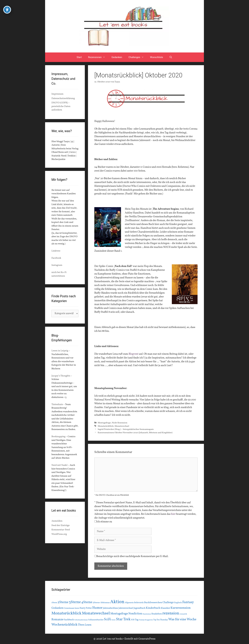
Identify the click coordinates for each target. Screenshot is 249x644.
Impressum (57, 94)
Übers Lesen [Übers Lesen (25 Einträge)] (85, 625)
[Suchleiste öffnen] (171, 57)
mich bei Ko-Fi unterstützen (59, 274)
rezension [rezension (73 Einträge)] (171, 613)
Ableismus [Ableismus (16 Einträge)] (105, 603)
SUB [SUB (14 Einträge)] (133, 620)
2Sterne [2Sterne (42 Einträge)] (63, 602)
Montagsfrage (104, 423)
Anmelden (57, 521)
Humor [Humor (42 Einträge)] (97, 608)
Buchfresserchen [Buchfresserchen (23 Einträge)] (153, 603)
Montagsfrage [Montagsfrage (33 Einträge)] (119, 614)
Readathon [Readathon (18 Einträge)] (157, 614)
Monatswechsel (122, 426)
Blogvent (133, 354)
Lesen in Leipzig (60, 351)
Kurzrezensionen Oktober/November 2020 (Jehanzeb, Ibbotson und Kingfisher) (135, 433)
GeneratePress (147, 639)
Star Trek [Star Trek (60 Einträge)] (123, 619)
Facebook (56, 258)
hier (173, 514)
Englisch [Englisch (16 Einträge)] (178, 603)
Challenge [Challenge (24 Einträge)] (168, 603)
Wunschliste (156, 57)
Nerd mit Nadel (59, 465)
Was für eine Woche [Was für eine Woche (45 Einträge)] (182, 619)
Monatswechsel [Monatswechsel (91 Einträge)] (96, 613)
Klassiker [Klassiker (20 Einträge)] (165, 608)
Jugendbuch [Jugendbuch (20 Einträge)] (140, 608)
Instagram (57, 265)
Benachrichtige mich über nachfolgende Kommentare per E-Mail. (131, 556)
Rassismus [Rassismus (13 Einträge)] (147, 614)
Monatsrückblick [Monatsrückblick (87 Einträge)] (66, 613)
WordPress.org (59, 534)
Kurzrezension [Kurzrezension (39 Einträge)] (181, 608)
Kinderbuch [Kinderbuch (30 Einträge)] (153, 608)
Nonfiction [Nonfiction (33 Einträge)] (135, 614)
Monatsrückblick (106, 426)
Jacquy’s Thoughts (61, 376)
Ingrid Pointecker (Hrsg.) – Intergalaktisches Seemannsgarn (126, 429)
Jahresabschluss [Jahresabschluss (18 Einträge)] (111, 608)
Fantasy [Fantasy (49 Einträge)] (188, 602)
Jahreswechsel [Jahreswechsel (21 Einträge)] (126, 608)
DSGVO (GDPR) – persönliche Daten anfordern (61, 106)
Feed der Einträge (61, 525)
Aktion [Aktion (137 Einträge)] (117, 602)
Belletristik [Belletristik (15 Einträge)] (139, 603)
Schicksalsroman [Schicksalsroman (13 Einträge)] (81, 620)
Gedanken (117, 57)
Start (79, 57)
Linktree (56, 251)
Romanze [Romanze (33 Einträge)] (57, 620)
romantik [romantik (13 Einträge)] (183, 614)
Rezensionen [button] (98, 57)
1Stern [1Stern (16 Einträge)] (54, 603)
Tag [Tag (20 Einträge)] (137, 620)
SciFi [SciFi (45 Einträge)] (108, 619)
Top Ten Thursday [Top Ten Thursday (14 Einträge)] (161, 620)
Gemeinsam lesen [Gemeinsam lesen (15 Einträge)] (72, 608)
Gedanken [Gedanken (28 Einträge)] (57, 608)
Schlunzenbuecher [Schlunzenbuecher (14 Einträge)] (96, 620)
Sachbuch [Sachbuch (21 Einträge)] (69, 620)
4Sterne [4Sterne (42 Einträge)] (87, 602)
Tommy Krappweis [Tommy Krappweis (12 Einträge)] (146, 620)
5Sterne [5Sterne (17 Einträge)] (96, 603)
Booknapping (58, 437)
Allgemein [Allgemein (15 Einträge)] (129, 603)
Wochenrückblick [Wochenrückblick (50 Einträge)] (64, 625)
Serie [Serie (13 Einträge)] (113, 620)
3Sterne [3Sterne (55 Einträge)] (75, 602)
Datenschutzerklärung (63, 98)
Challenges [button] (138, 57)
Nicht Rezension (120, 423)
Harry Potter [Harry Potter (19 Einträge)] (86, 608)
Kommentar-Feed (61, 530)
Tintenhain (57, 405)
